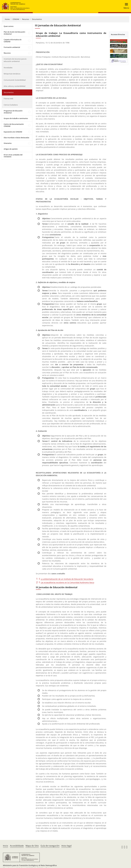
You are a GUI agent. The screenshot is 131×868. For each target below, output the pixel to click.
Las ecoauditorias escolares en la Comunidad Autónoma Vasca (67, 582)
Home (7, 19)
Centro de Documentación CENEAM (14, 125)
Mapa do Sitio (32, 846)
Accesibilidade (17, 846)
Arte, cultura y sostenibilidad (15, 86)
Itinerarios (8, 143)
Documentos (37, 19)
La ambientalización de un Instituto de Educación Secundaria (67, 579)
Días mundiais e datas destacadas (16, 138)
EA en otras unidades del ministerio (13, 156)
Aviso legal (66, 846)
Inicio (6, 846)
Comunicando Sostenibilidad (15, 80)
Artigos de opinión (11, 149)
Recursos (26, 19)
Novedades (8, 68)
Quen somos (9, 26)
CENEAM (16, 19)
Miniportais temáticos (12, 74)
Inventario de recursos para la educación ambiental (15, 60)
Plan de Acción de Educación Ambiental (14, 33)
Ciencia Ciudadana (11, 105)
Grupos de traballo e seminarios (16, 118)
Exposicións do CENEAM (13, 132)
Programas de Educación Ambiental (13, 112)
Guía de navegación (50, 846)
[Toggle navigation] (126, 6)
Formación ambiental (12, 47)
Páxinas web (8, 99)
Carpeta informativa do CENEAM (13, 41)
